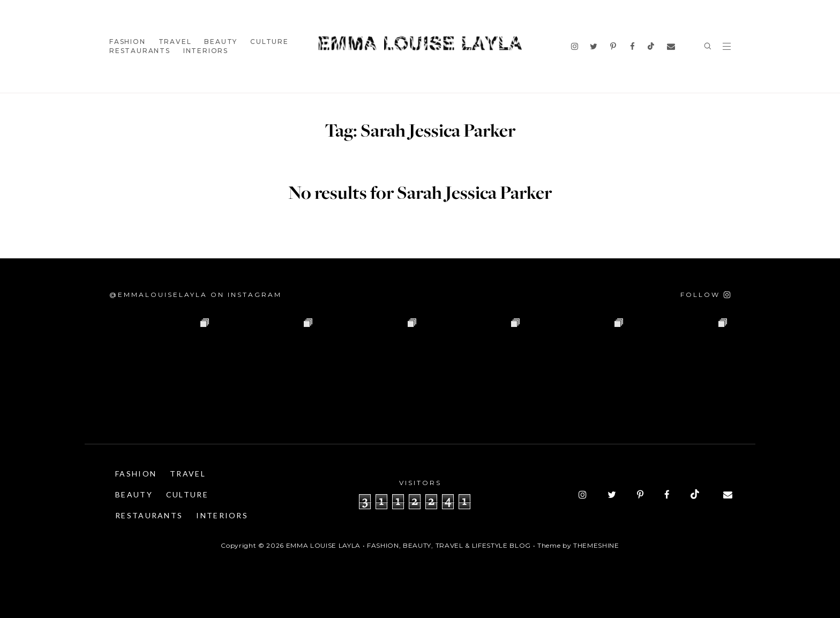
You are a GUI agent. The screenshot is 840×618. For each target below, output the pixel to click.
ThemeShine (596, 545)
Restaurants (140, 51)
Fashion (127, 42)
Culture (269, 42)
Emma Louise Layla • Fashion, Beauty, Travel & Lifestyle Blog (408, 545)
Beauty (221, 42)
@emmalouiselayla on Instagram (196, 295)
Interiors (206, 51)
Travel (175, 42)
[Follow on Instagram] (706, 295)
